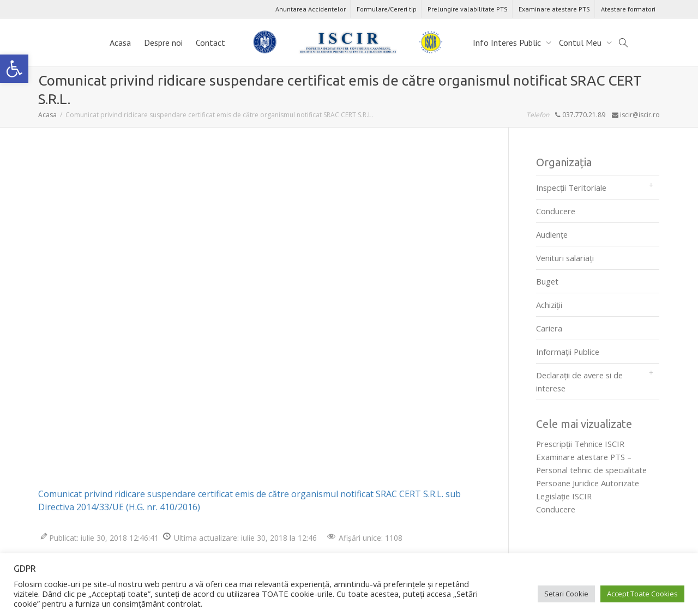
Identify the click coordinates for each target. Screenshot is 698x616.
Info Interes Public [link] (508, 43)
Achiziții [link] (549, 305)
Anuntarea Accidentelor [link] (311, 9)
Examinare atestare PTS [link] (554, 9)
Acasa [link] (120, 43)
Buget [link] (547, 281)
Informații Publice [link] (568, 352)
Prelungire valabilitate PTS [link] (468, 9)
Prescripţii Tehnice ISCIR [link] (580, 444)
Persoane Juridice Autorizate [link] (588, 483)
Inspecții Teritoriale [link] (571, 188)
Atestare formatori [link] (628, 9)
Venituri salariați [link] (565, 258)
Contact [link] (210, 43)
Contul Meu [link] (581, 43)
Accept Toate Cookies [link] (642, 594)
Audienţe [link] (552, 234)
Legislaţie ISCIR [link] (564, 496)
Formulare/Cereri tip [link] (387, 9)
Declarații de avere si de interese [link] (579, 382)
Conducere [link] (556, 211)
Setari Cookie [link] (566, 594)
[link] (14, 69)
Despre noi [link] (163, 43)
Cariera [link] (549, 328)
